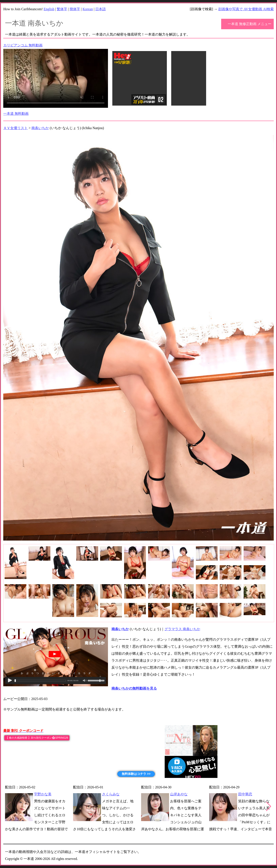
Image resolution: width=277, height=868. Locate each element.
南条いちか (40, 128)
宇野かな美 (43, 794)
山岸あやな (179, 794)
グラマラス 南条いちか (182, 629)
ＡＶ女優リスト (15, 128)
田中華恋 (245, 794)
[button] (269, 806)
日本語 (101, 9)
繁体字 (62, 9)
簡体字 (75, 9)
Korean (88, 9)
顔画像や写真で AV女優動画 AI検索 (246, 9)
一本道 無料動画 (16, 114)
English (49, 9)
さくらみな (111, 794)
